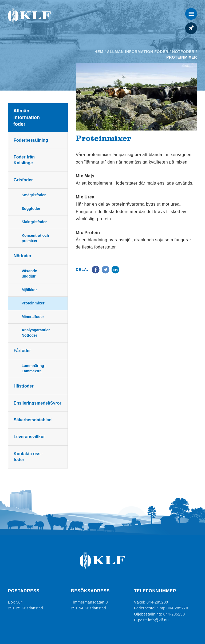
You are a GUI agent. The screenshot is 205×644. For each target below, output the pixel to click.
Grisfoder (23, 180)
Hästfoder (24, 386)
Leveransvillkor (29, 437)
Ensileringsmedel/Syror (38, 403)
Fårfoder (22, 351)
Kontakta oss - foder (28, 457)
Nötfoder (183, 52)
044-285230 (174, 614)
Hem (99, 52)
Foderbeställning (31, 140)
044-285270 (177, 608)
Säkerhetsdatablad (33, 420)
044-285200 (157, 602)
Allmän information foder (137, 52)
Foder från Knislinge (24, 160)
